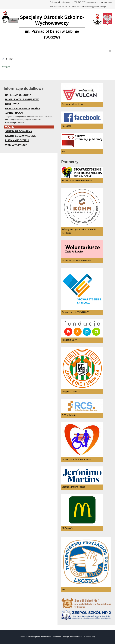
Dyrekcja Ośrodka (18, 95)
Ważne (10, 127)
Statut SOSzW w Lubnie (21, 136)
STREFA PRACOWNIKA (19, 131)
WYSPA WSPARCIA (16, 145)
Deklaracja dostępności (23, 109)
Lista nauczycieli (17, 140)
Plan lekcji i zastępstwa (22, 100)
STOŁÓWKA (12, 104)
